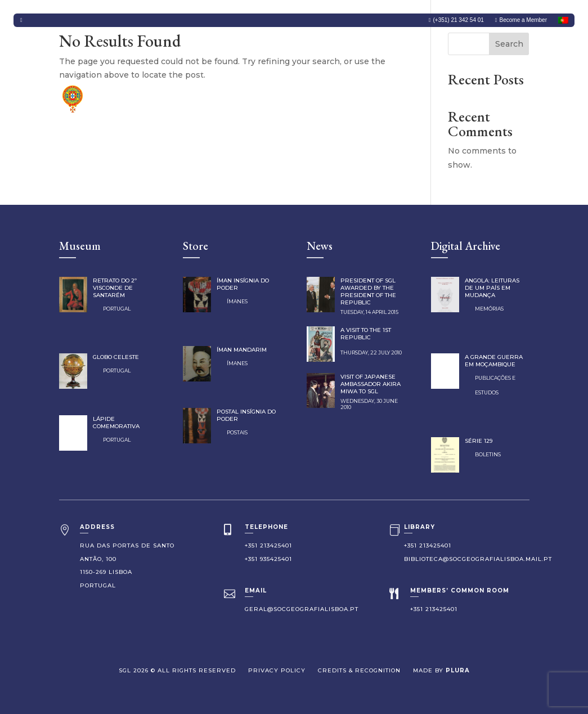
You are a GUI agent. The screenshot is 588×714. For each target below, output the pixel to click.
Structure (255, 71)
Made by (441, 670)
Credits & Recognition (359, 670)
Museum (163, 71)
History (119, 71)
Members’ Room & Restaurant (454, 71)
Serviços (122, 114)
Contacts (185, 114)
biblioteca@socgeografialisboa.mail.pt (478, 559)
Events (206, 71)
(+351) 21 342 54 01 (459, 20)
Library (316, 71)
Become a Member (523, 20)
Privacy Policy (277, 670)
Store (367, 71)
